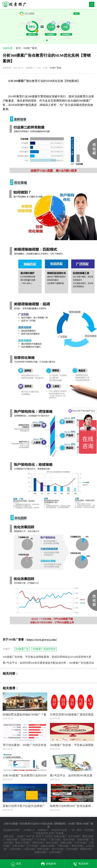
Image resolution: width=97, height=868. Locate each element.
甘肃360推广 (27, 840)
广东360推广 (41, 840)
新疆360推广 (87, 849)
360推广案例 (30, 48)
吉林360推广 (19, 846)
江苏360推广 (81, 843)
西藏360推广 (41, 852)
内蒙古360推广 (49, 846)
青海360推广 (78, 846)
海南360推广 (84, 840)
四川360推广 (58, 849)
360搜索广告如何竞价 (44, 649)
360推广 (17, 830)
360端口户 (29, 830)
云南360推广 (56, 852)
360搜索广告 (22, 649)
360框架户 (43, 830)
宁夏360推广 (64, 846)
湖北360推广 (53, 843)
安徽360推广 (61, 836)
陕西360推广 (44, 849)
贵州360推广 (70, 840)
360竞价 (49, 836)
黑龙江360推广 (23, 843)
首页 (18, 48)
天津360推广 (73, 849)
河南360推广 (39, 843)
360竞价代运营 (59, 830)
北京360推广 (75, 836)
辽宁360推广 (33, 846)
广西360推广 (56, 840)
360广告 (30, 836)
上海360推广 (16, 849)
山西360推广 (30, 849)
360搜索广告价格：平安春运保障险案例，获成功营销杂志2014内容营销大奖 (47, 657)
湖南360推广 (67, 843)
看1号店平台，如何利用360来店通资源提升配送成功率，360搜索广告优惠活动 (48, 663)
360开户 (40, 836)
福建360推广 (13, 840)
